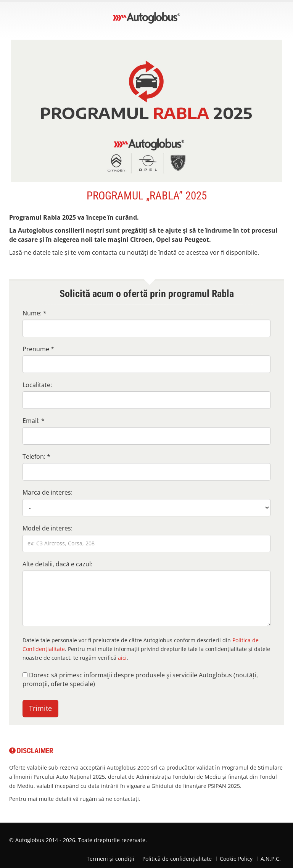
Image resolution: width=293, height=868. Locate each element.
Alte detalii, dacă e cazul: (57, 564)
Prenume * (38, 349)
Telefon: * (36, 457)
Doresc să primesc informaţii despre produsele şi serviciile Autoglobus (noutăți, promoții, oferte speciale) (140, 679)
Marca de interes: (47, 492)
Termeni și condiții (110, 859)
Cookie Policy (236, 859)
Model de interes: (47, 528)
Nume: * (35, 313)
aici (122, 658)
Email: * (34, 421)
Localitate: (37, 385)
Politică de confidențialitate (177, 859)
